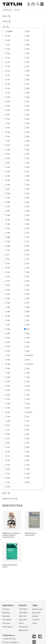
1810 (8, 110)
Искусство (36, 613)
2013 (28, 425)
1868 (9, 242)
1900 (9, 382)
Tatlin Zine (23, 620)
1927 (28, 40)
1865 (9, 233)
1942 (28, 106)
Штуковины (23, 627)
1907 (9, 412)
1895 (9, 360)
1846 (9, 185)
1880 (9, 294)
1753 (8, 67)
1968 (28, 220)
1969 (28, 224)
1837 (8, 154)
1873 (8, 264)
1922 (9, 478)
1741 (8, 62)
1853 (8, 202)
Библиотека (8, 10)
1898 (9, 373)
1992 (28, 325)
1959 (28, 180)
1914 (8, 443)
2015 (28, 434)
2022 (28, 465)
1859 (9, 220)
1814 (8, 115)
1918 (8, 460)
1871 (8, 255)
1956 (28, 167)
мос (28, 482)
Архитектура (37, 609)
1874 (8, 268)
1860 (9, 224)
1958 (28, 176)
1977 (28, 259)
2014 (28, 430)
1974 (28, 246)
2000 (28, 360)
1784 (8, 75)
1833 (8, 141)
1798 (9, 97)
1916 (8, 452)
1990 (28, 316)
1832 (8, 137)
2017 (28, 443)
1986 (28, 299)
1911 (8, 430)
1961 (28, 189)
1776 (9, 71)
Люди (35, 623)
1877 (8, 281)
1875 (8, 272)
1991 (28, 320)
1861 (8, 229)
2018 (9, 36)
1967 (28, 215)
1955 (28, 163)
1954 (28, 158)
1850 (9, 193)
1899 (9, 377)
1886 (9, 320)
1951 (28, 145)
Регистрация (7, 627)
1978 (28, 264)
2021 (9, 45)
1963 (28, 198)
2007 (28, 395)
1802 (9, 102)
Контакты (6, 609)
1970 (28, 229)
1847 (8, 189)
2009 (28, 404)
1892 (9, 347)
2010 (28, 408)
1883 (8, 307)
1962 (28, 193)
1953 (28, 154)
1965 (28, 207)
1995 (28, 338)
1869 (9, 246)
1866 (9, 237)
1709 (9, 53)
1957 (28, 172)
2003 (28, 377)
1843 (8, 176)
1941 (28, 102)
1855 (8, 207)
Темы (35, 606)
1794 (9, 93)
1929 (28, 49)
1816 (8, 119)
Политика (6, 623)
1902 (9, 390)
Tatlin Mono (23, 613)
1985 (28, 294)
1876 (9, 277)
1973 (28, 242)
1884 (8, 312)
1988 (28, 307)
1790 (9, 84)
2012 (28, 421)
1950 (28, 141)
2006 (28, 390)
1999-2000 (30, 355)
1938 (28, 88)
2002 (28, 373)
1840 (9, 167)
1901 (8, 386)
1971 (28, 233)
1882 (8, 303)
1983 (28, 285)
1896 (9, 364)
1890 (9, 338)
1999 (28, 351)
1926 (28, 36)
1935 (28, 75)
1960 (28, 185)
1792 (9, 88)
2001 (28, 369)
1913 (8, 439)
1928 (28, 45)
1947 (28, 128)
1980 (28, 272)
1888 (8, 329)
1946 (28, 123)
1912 (8, 434)
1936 (28, 80)
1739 (9, 58)
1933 (28, 67)
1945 (28, 119)
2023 (9, 49)
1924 (9, 487)
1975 (28, 250)
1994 (28, 334)
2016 (28, 439)
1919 (8, 465)
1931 (28, 58)
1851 (8, 198)
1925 (28, 32)
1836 (9, 150)
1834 (8, 145)
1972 (28, 237)
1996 (28, 342)
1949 (28, 137)
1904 (9, 399)
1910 (8, 425)
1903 (9, 395)
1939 (28, 93)
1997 (28, 347)
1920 (9, 469)
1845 (8, 180)
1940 (28, 97)
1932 (28, 62)
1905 (9, 404)
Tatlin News (23, 609)
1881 (8, 299)
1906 (9, 408)
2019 (9, 40)
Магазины (6, 613)
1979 (28, 268)
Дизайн (35, 616)
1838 (8, 158)
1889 (9, 334)
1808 (9, 106)
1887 (8, 325)
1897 (9, 369)
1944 (28, 115)
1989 (28, 312)
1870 (9, 250)
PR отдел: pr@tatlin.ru (11, 642)
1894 (9, 355)
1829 (9, 132)
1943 (28, 110)
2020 (28, 456)
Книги (21, 623)
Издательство (9, 606)
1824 (8, 123)
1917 (8, 456)
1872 (8, 259)
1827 (8, 128)
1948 (28, 132)
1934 (28, 71)
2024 (28, 474)
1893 (9, 351)
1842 (8, 172)
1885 (8, 316)
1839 (9, 163)
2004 (28, 382)
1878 (8, 285)
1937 (28, 84)
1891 (8, 342)
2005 (28, 386)
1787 (8, 80)
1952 (28, 150)
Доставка (6, 616)
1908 (9, 417)
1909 (9, 421)
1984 (28, 290)
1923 (9, 482)
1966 (28, 211)
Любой (10, 32)
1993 (17, 10)
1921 (8, 474)
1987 (28, 303)
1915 (8, 447)
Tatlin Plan (23, 616)
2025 (28, 478)
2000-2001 (30, 364)
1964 (28, 202)
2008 (28, 399)
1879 (9, 290)
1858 (8, 215)
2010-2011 (29, 412)
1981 (28, 277)
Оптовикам (7, 620)
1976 (28, 255)
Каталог (23, 606)
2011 (28, 417)
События (36, 620)
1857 (8, 211)
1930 (28, 53)
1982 (28, 281)
